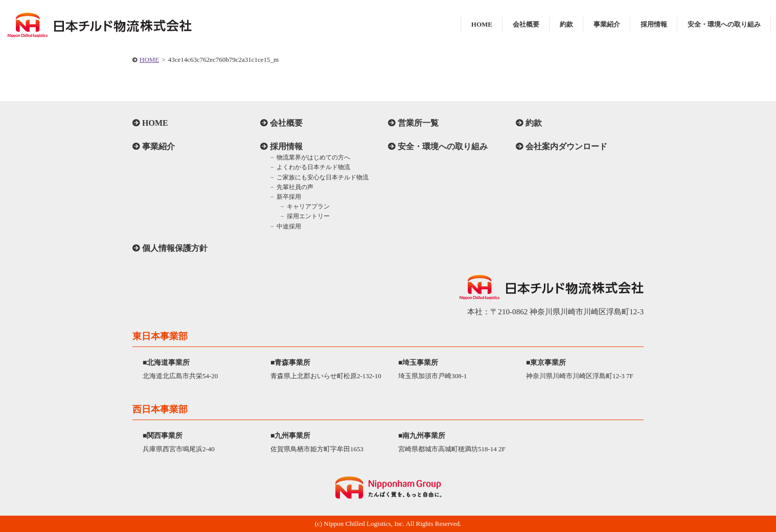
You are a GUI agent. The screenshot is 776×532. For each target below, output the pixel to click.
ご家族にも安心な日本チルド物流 (323, 177)
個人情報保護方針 (175, 248)
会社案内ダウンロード (566, 146)
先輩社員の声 (295, 187)
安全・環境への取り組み (724, 24)
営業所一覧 (418, 123)
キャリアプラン (308, 206)
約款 (566, 24)
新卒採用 (289, 197)
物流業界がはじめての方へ (313, 157)
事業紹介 (607, 24)
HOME (482, 24)
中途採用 (289, 226)
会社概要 (526, 24)
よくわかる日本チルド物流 (313, 167)
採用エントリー (308, 216)
